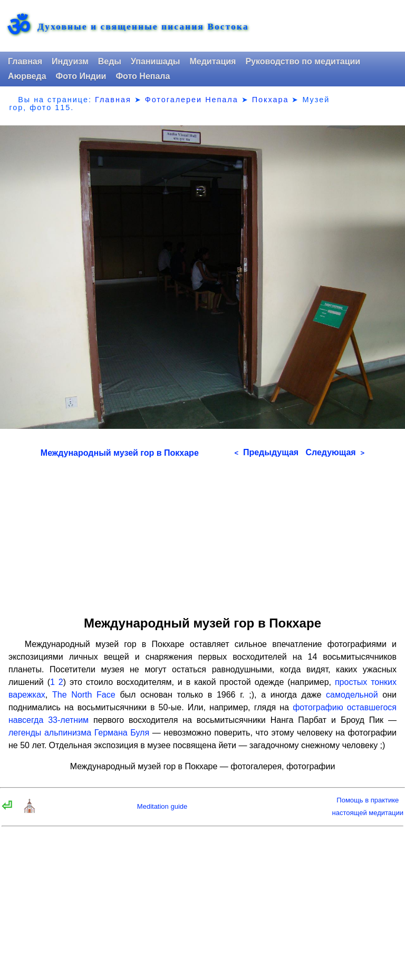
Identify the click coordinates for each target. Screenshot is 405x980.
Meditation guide (162, 806)
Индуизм (70, 61)
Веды (110, 61)
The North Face (84, 695)
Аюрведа (27, 76)
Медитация (213, 61)
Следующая (335, 452)
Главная (25, 61)
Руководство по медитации (303, 61)
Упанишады (155, 61)
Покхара (271, 100)
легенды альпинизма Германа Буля (79, 733)
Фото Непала (143, 76)
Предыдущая (266, 452)
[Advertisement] (202, 533)
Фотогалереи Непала (192, 100)
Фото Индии (81, 76)
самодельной (352, 695)
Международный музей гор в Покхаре (120, 453)
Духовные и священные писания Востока (143, 27)
